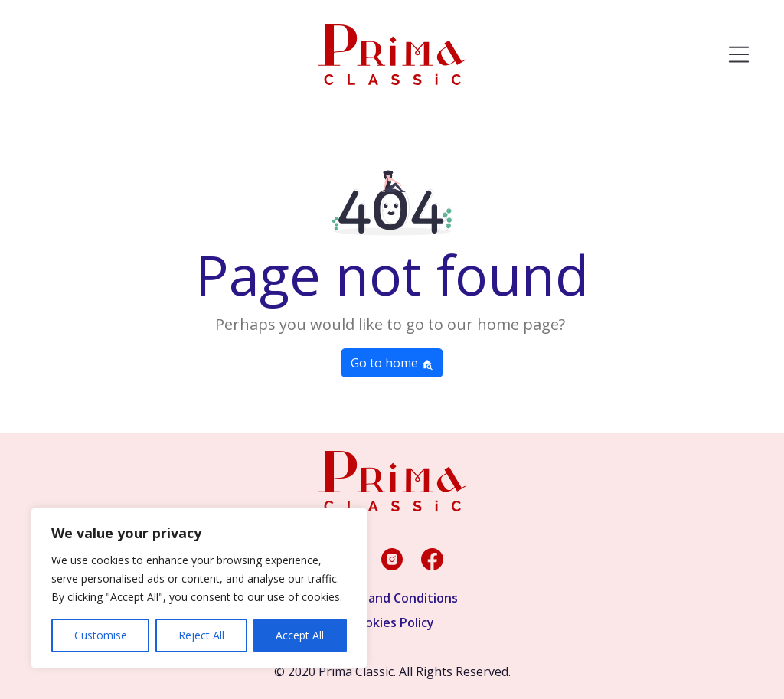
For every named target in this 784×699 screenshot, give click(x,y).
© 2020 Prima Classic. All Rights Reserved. (392, 671)
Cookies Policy (392, 622)
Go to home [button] (392, 363)
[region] (199, 588)
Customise (101, 635)
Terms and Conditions (392, 598)
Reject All (201, 635)
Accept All (300, 635)
